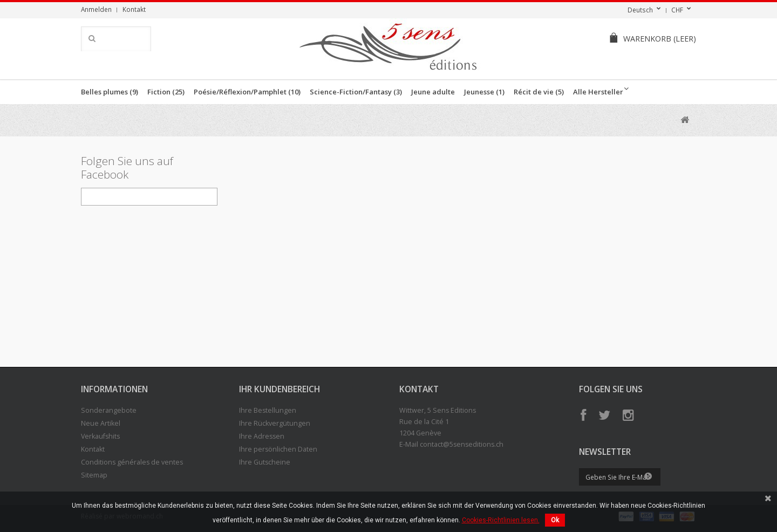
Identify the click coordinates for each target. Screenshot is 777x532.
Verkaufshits (100, 436)
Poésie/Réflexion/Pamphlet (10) (247, 92)
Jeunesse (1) (484, 92)
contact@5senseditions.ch (462, 444)
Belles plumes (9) (110, 92)
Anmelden (96, 9)
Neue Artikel (101, 423)
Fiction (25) (166, 92)
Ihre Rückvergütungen (275, 423)
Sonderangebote (109, 410)
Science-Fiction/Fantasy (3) (356, 92)
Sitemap (94, 475)
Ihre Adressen (262, 436)
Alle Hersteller (598, 92)
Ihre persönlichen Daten (278, 449)
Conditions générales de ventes (132, 462)
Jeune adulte (433, 92)
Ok (555, 520)
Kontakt (134, 9)
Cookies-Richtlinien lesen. (501, 520)
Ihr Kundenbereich (280, 389)
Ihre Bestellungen (268, 410)
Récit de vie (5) (539, 92)
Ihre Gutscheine (265, 462)
